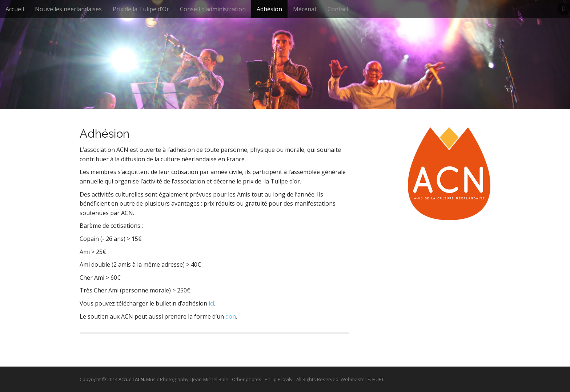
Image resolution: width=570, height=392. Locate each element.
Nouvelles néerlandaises (68, 9)
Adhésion (269, 9)
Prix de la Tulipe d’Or (141, 9)
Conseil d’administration (213, 9)
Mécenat (305, 9)
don (231, 316)
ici (211, 303)
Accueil (15, 9)
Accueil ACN (131, 379)
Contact (338, 9)
